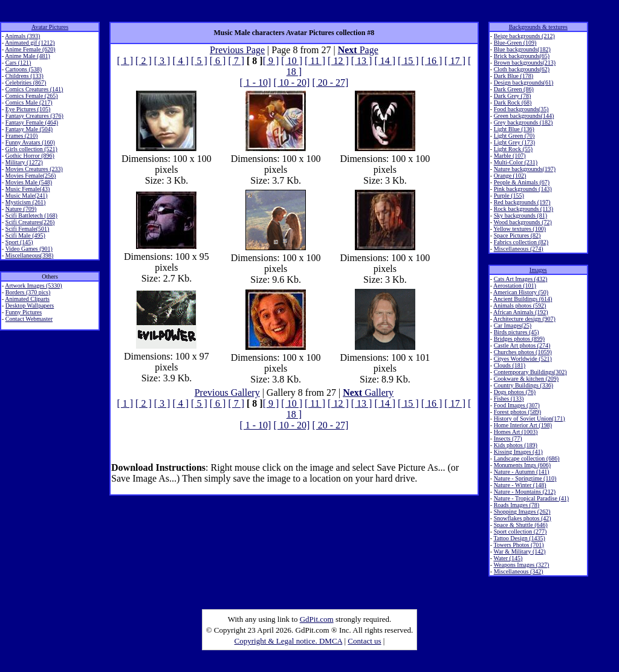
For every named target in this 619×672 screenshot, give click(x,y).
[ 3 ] (162, 61)
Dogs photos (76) (515, 392)
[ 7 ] (236, 61)
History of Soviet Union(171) (530, 418)
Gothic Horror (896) (30, 156)
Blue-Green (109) (515, 43)
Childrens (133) (24, 76)
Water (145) (508, 558)
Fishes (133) (509, 399)
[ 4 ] (180, 61)
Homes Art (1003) (516, 432)
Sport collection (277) (520, 531)
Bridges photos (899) (519, 339)
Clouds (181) (510, 365)
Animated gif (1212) (30, 43)
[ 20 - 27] (330, 82)
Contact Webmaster (29, 319)
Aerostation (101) (515, 286)
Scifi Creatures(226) (30, 222)
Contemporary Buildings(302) (530, 372)
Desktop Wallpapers (30, 305)
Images (538, 270)
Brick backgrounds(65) (522, 56)
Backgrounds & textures (538, 27)
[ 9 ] (271, 61)
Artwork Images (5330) (33, 286)
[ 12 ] (338, 61)
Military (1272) (24, 162)
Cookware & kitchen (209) (526, 379)
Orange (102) (510, 176)
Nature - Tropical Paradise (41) (531, 498)
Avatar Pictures (50, 27)
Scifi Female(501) (27, 229)
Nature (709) (21, 209)
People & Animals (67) (522, 182)
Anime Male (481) (27, 56)
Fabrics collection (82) (521, 242)
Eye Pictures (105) (28, 109)
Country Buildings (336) (523, 385)
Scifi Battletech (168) (31, 215)
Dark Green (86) (514, 89)
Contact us (364, 641)
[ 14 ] (385, 61)
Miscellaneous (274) (519, 249)
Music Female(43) (28, 189)
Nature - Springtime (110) (525, 478)
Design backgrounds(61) (524, 82)
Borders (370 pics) (28, 292)
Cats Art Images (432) (521, 279)
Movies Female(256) (31, 176)
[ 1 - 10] (255, 82)
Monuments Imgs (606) (522, 465)
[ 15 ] (408, 61)
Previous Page (237, 50)
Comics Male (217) (29, 102)
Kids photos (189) (516, 445)
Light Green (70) (514, 136)
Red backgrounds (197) (522, 202)
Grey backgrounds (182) (523, 122)
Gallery (368, 393)
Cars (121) (18, 63)
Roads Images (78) (517, 505)
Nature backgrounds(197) (525, 169)
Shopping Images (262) (522, 512)
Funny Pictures (24, 312)
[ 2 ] (144, 61)
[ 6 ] (218, 61)
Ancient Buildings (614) (523, 299)
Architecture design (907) (524, 319)
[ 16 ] (432, 61)
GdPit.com (317, 619)
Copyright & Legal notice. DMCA (289, 641)
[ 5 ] (199, 61)
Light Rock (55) (513, 149)
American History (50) (521, 292)
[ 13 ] (362, 61)
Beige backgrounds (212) (524, 36)
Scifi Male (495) (25, 235)
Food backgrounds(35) (521, 109)
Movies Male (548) (29, 182)
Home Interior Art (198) (523, 425)
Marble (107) (510, 156)
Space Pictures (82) (517, 235)
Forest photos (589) (517, 412)
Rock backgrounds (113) (524, 209)
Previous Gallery (227, 393)
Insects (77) (508, 438)
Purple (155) (509, 195)
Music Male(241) (27, 195)
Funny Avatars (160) (30, 142)
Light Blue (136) (514, 129)
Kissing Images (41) (518, 452)
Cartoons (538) (24, 69)
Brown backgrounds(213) (525, 63)
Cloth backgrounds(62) (522, 69)
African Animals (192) (521, 312)
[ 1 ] (125, 61)
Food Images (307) (517, 405)
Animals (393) (22, 36)
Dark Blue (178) (514, 76)
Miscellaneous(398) (29, 255)
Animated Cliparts (27, 299)
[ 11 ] (315, 61)
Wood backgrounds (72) (522, 222)
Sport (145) (19, 242)
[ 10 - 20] (291, 82)
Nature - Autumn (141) (522, 472)
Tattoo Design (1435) (519, 538)
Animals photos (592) (520, 305)
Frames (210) (22, 136)
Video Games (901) (29, 249)
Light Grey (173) (514, 142)
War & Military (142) (519, 551)
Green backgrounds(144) (524, 116)
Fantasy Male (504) (29, 129)
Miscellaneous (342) (519, 571)
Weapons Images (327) (521, 565)
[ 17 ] (455, 61)
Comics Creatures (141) (34, 89)
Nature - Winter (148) (520, 485)
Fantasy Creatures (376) (34, 116)
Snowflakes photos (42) (523, 518)
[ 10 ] (292, 61)
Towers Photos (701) (518, 545)
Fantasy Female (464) (32, 122)
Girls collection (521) (31, 149)
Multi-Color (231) (516, 162)
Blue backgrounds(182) (522, 49)
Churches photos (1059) (523, 352)
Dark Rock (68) (513, 102)
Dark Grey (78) (513, 96)
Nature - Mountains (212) (525, 492)
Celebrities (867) (26, 82)
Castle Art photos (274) (522, 345)
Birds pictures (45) (517, 332)
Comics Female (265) (32, 96)
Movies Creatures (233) (34, 169)
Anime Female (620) (30, 49)
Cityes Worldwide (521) (523, 359)
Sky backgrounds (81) (520, 215)
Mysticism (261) (25, 202)
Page (358, 50)
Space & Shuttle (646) (521, 525)
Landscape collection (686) (527, 458)
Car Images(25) (513, 325)
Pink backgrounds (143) (523, 189)
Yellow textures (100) (520, 229)
